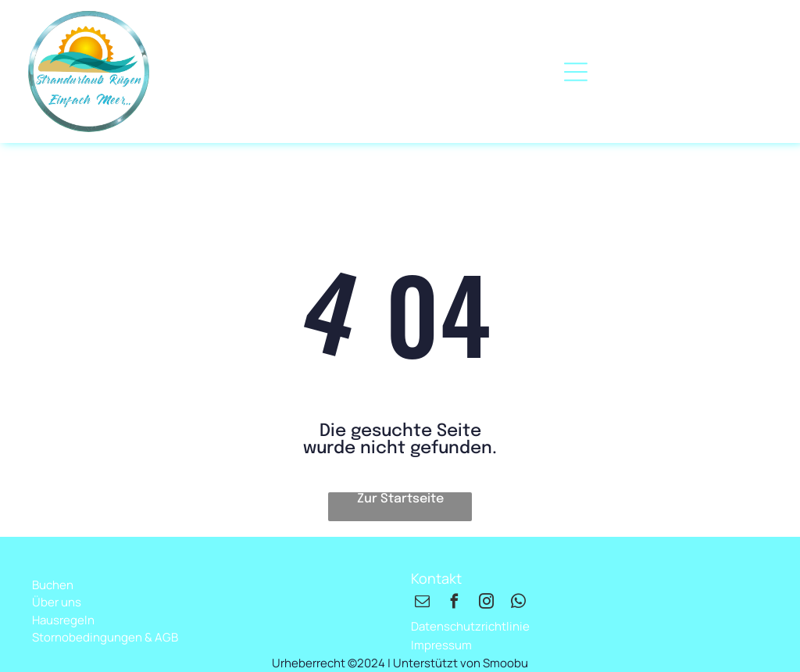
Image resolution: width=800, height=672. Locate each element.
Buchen (53, 585)
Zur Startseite (400, 499)
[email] (422, 604)
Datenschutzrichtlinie (470, 626)
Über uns (57, 602)
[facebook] (454, 604)
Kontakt (436, 578)
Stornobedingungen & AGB (105, 637)
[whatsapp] (518, 604)
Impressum (441, 645)
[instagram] (486, 604)
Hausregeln (63, 620)
